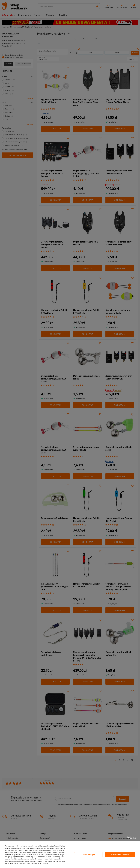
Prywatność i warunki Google (54, 855)
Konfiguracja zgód (88, 855)
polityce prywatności (39, 852)
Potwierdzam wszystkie (120, 855)
